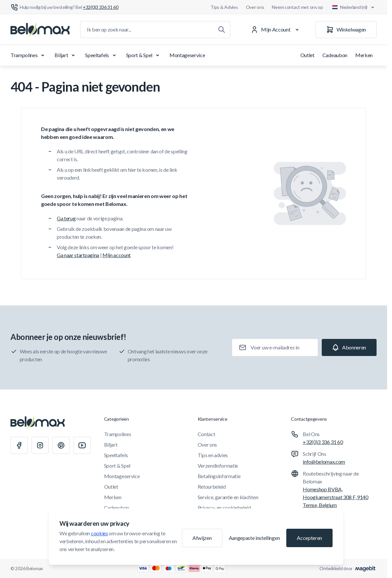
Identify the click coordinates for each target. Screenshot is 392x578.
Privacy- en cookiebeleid (224, 508)
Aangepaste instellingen (254, 538)
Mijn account (117, 255)
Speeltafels (101, 55)
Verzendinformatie (218, 466)
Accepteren (309, 538)
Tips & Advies (224, 7)
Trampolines (29, 55)
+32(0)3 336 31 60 (323, 442)
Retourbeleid (212, 487)
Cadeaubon (335, 55)
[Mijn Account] (276, 30)
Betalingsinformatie (219, 476)
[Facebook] (19, 445)
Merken (364, 55)
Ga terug (66, 218)
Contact (207, 434)
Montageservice (187, 55)
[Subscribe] (349, 347)
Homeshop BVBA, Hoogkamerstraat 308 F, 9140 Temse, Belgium (335, 497)
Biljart (66, 55)
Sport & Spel (144, 55)
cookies (99, 533)
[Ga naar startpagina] (40, 30)
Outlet (307, 55)
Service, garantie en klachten (228, 497)
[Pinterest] (61, 445)
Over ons (255, 7)
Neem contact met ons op (297, 7)
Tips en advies (213, 455)
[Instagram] (40, 445)
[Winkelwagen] (346, 30)
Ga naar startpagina (78, 255)
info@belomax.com (324, 462)
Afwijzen (202, 538)
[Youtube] (82, 445)
